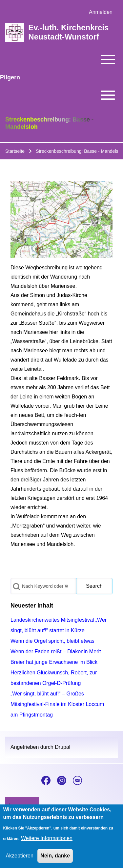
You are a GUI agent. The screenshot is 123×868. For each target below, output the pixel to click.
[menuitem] (101, 12)
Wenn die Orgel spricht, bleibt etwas (52, 641)
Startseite (15, 151)
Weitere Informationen (47, 844)
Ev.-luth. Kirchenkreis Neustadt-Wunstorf (68, 32)
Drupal (62, 747)
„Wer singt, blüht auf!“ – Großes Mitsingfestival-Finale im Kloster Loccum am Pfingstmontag (57, 704)
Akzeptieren (20, 862)
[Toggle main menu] (61, 60)
